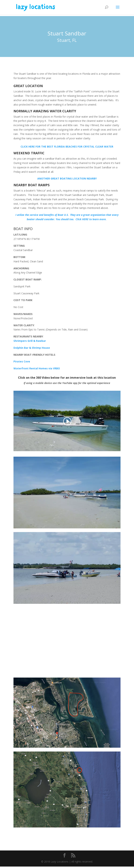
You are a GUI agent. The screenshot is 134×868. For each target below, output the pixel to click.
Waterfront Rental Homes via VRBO (37, 368)
